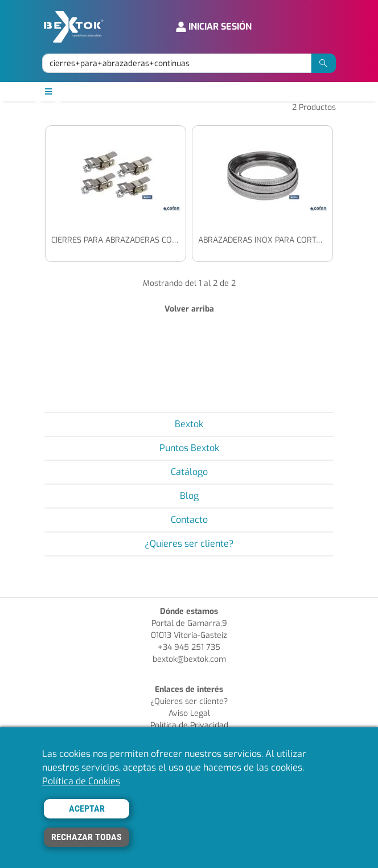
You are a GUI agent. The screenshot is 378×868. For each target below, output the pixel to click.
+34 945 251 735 (189, 647)
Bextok (189, 424)
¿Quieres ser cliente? (189, 544)
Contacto (189, 520)
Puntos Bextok (189, 448)
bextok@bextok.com (189, 659)
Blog (189, 496)
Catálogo (189, 472)
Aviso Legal (189, 713)
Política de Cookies (81, 781)
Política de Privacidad (189, 725)
